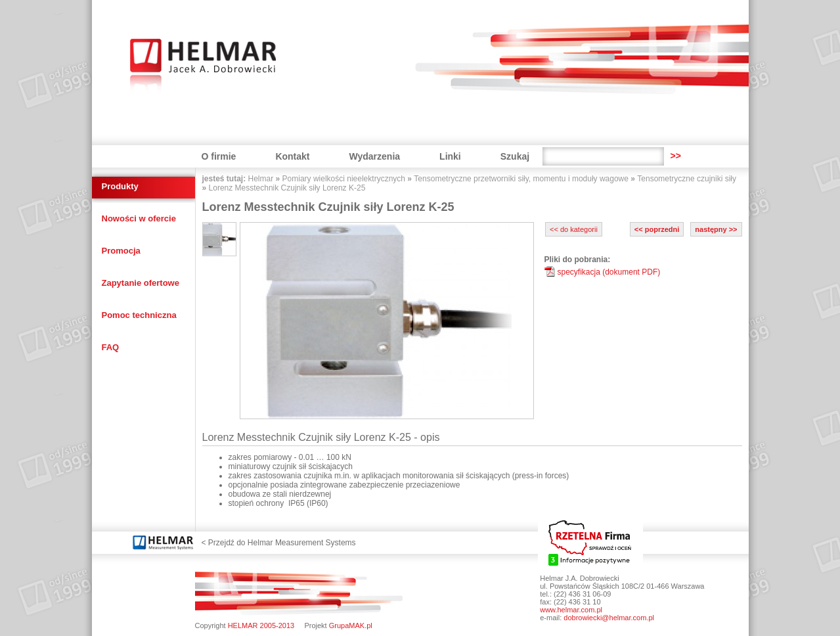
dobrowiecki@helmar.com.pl (609, 618)
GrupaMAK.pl (351, 625)
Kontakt (292, 156)
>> (675, 156)
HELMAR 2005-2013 (261, 625)
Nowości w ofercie (139, 218)
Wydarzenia (375, 156)
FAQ (111, 347)
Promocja (121, 251)
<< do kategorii (574, 229)
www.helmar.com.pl (571, 610)
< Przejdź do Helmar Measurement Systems (279, 543)
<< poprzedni (657, 229)
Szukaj (515, 156)
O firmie (219, 156)
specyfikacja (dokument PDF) (609, 272)
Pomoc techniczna (139, 315)
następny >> (716, 229)
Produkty (120, 186)
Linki (450, 156)
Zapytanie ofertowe (141, 283)
